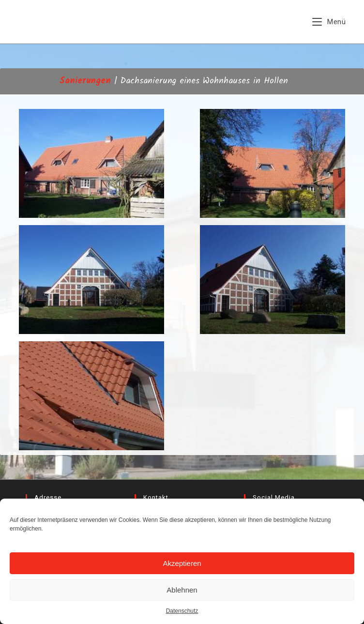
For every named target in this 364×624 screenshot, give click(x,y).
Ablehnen (182, 590)
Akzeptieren (182, 563)
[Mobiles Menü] (329, 22)
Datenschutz (182, 611)
